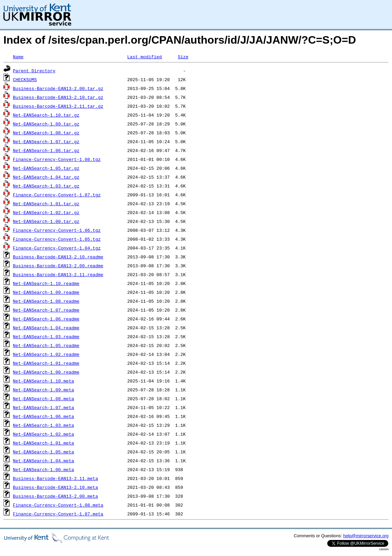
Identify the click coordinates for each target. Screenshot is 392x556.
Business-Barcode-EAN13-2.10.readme (58, 257)
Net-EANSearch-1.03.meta (43, 425)
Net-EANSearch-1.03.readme (46, 336)
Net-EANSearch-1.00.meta (43, 469)
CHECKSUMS (25, 79)
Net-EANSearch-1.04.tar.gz (46, 177)
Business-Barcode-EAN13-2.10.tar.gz (58, 97)
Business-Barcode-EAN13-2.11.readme (58, 274)
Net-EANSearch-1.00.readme (46, 372)
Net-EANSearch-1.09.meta (43, 390)
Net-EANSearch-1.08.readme (46, 301)
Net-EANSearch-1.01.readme (46, 363)
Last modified (144, 57)
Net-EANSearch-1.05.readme (46, 345)
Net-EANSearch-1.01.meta (43, 443)
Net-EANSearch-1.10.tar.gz (46, 115)
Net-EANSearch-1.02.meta (43, 434)
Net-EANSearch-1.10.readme (46, 283)
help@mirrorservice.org (366, 536)
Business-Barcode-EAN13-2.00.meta (56, 496)
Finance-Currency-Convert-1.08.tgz (57, 159)
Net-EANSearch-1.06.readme (46, 319)
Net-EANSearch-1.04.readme (46, 328)
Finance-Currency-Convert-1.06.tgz (57, 230)
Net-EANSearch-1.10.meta (43, 381)
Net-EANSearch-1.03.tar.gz (46, 186)
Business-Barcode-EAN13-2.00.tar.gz (58, 88)
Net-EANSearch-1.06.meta (43, 416)
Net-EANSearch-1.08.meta (43, 399)
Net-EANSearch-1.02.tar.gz (46, 212)
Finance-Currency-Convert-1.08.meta (58, 505)
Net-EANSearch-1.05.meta (43, 452)
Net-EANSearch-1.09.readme (46, 292)
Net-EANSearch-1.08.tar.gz (46, 133)
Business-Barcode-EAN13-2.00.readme (58, 266)
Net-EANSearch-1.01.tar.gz (46, 204)
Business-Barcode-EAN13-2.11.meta (56, 478)
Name (18, 57)
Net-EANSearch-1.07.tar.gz (46, 141)
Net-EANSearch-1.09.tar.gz (46, 124)
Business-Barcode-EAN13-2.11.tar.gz (58, 106)
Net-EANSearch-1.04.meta (43, 461)
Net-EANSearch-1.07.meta (43, 407)
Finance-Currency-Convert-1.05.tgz (57, 239)
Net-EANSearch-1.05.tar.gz (46, 168)
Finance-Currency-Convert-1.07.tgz (57, 195)
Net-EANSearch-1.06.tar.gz (46, 150)
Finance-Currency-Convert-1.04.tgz (57, 248)
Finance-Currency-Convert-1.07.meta (58, 514)
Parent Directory (34, 71)
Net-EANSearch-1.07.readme (46, 310)
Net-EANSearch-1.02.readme (46, 354)
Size (183, 57)
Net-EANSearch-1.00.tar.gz (46, 221)
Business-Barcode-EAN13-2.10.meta (56, 487)
